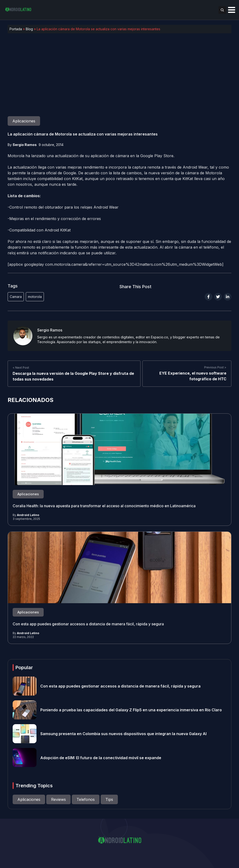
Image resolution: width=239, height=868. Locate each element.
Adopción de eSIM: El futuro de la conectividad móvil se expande (101, 758)
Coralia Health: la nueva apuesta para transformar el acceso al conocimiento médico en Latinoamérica (104, 506)
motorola (35, 297)
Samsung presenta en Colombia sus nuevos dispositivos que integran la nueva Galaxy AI (123, 734)
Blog (29, 29)
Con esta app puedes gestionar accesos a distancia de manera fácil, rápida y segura (88, 624)
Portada (16, 29)
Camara (16, 297)
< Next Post (21, 367)
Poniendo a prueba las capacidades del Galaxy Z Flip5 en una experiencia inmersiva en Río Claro (131, 710)
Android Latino (28, 515)
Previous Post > (215, 367)
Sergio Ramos (25, 145)
